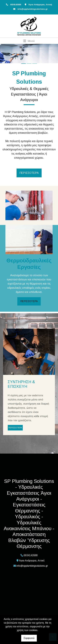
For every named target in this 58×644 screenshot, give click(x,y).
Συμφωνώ (29, 638)
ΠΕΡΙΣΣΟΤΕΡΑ (29, 301)
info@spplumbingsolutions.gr (33, 9)
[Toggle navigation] (29, 41)
